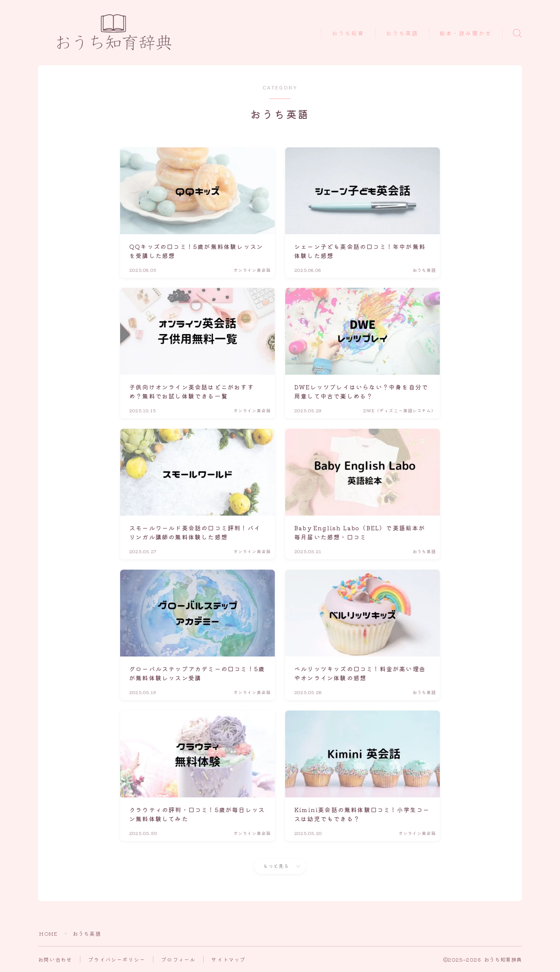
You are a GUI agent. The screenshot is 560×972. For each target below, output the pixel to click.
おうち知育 (348, 33)
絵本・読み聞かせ (466, 33)
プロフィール (178, 959)
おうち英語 (402, 33)
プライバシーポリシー (117, 959)
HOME (48, 933)
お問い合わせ (55, 959)
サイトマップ (228, 959)
